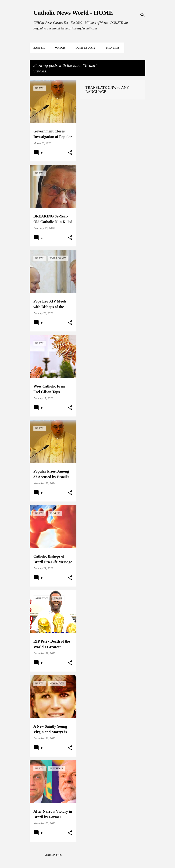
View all (40, 71)
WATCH (60, 48)
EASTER (39, 48)
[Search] (143, 15)
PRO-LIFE (112, 48)
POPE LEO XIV (85, 48)
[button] (70, 153)
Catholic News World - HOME (73, 13)
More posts (53, 855)
